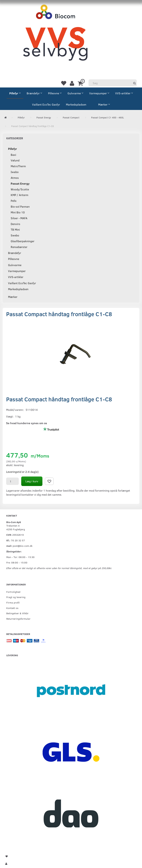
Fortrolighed (13, 592)
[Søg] (135, 83)
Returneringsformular (18, 619)
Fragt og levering (16, 597)
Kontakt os (12, 608)
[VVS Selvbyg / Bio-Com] (55, 36)
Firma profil (13, 602)
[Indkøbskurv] (81, 83)
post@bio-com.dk (23, 546)
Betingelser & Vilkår (17, 613)
